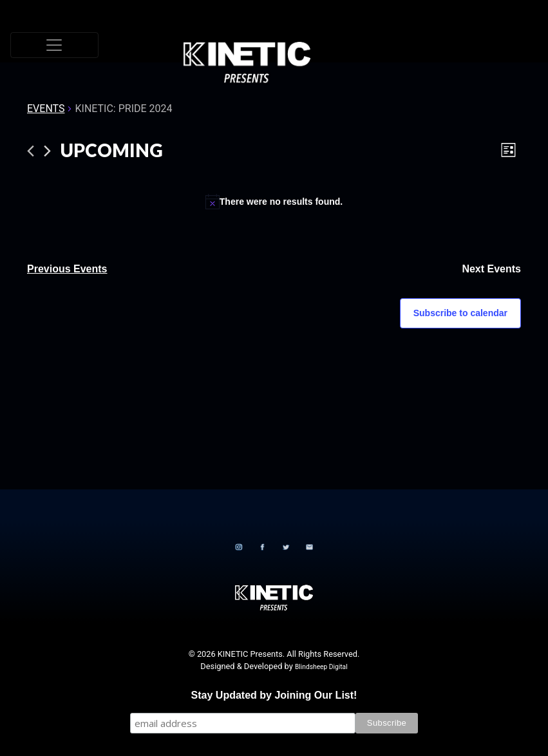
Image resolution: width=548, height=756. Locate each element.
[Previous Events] (31, 151)
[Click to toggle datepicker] (112, 151)
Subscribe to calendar (460, 313)
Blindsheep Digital (321, 667)
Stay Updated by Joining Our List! (274, 695)
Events (46, 109)
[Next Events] (47, 151)
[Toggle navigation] (54, 45)
